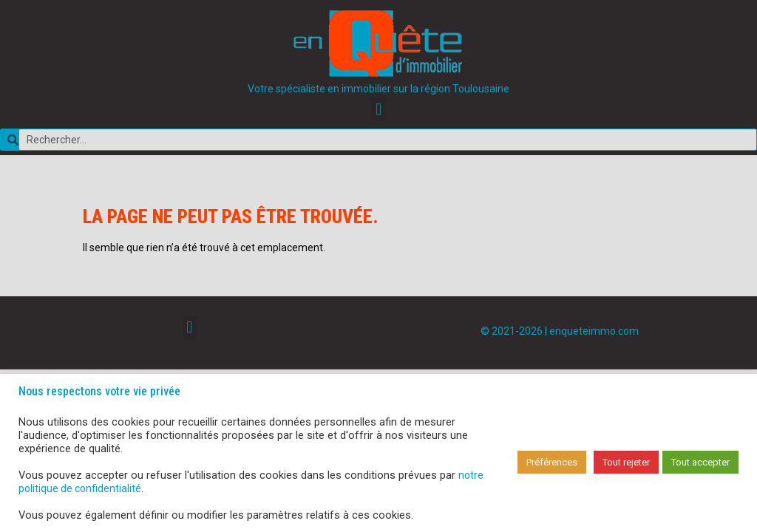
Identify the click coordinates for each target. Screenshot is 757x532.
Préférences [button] (552, 462)
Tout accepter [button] (700, 462)
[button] (378, 109)
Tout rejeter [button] (626, 462)
